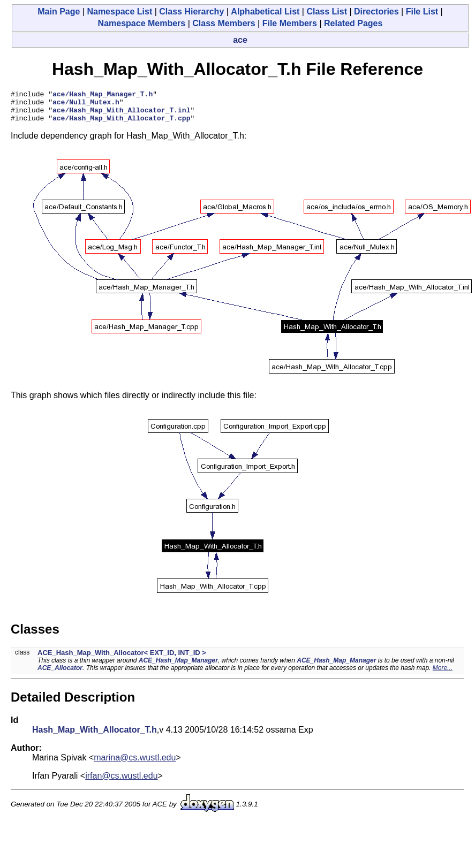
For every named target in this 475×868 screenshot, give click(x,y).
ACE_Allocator (60, 674)
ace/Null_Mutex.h (86, 105)
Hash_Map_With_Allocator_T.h (95, 736)
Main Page (59, 12)
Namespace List (119, 12)
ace (240, 40)
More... (443, 674)
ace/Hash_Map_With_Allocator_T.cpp (121, 124)
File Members (290, 23)
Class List (327, 12)
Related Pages (353, 23)
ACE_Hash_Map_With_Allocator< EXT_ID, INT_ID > (122, 659)
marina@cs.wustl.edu (135, 764)
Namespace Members (142, 23)
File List (422, 12)
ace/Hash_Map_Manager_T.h (103, 95)
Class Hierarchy (191, 12)
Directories (376, 12)
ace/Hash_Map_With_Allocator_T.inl (121, 115)
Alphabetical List (265, 12)
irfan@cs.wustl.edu (121, 782)
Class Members (224, 23)
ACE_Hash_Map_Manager (178, 667)
